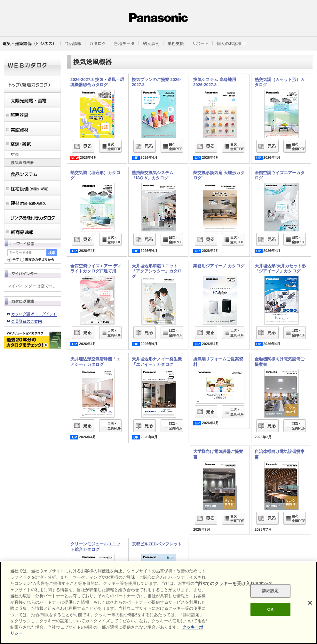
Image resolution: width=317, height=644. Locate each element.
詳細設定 (270, 591)
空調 (15, 155)
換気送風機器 (22, 163)
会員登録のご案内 (27, 321)
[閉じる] (310, 603)
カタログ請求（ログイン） (34, 314)
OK (270, 609)
